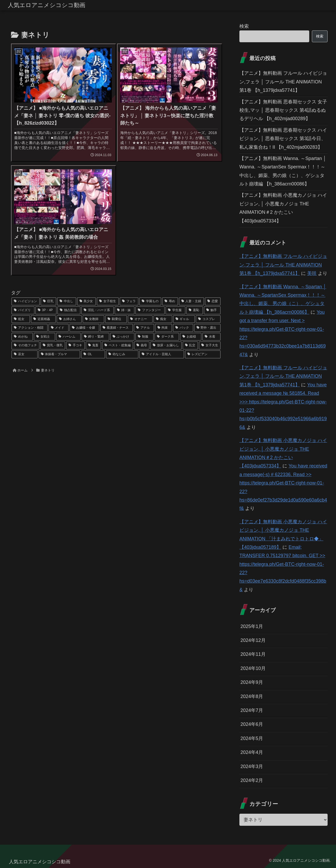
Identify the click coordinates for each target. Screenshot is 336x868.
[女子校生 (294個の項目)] (108, 301)
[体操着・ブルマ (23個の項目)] (59, 354)
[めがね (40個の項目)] (22, 337)
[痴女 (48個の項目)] (163, 319)
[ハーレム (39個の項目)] (68, 337)
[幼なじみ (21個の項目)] (122, 354)
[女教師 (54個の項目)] (93, 319)
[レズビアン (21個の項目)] (203, 354)
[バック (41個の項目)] (183, 328)
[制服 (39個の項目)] (145, 337)
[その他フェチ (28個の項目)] (25, 345)
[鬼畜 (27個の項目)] (93, 345)
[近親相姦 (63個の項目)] (43, 319)
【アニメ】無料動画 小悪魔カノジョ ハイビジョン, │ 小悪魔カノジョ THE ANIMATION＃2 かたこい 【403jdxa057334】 (283, 208)
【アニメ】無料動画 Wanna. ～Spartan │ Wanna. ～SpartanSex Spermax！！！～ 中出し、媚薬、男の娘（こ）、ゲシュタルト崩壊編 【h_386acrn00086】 (283, 171)
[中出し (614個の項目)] (67, 301)
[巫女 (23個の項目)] (25, 354)
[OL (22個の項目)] (93, 354)
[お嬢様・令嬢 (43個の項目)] (84, 328)
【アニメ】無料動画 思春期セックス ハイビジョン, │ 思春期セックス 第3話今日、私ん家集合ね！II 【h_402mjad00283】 (283, 139)
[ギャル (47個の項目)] (184, 319)
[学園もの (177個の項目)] (150, 301)
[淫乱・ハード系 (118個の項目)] (98, 310)
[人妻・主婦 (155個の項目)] (191, 301)
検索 (244, 26)
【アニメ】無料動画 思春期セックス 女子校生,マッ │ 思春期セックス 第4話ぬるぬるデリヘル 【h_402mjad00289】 (283, 110)
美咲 (312, 273)
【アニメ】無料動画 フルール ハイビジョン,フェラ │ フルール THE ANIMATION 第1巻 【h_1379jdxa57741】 (283, 82)
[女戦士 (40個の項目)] (44, 337)
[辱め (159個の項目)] (170, 301)
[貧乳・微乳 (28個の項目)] (53, 345)
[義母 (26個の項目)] (142, 345)
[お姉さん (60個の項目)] (69, 319)
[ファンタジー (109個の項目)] (150, 310)
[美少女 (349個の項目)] (86, 301)
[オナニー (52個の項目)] (140, 319)
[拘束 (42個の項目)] (164, 328)
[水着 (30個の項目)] (211, 337)
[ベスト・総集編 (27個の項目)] (118, 345)
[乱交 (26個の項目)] (190, 345)
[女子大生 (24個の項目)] (210, 345)
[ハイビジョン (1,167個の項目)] (26, 301)
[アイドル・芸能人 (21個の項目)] (162, 354)
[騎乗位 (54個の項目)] (116, 319)
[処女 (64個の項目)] (21, 319)
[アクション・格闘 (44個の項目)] (30, 328)
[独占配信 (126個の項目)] (69, 310)
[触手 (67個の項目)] (212, 310)
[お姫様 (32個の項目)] (191, 337)
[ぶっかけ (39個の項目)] (122, 337)
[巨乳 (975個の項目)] (48, 301)
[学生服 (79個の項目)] (175, 310)
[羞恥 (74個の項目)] (195, 310)
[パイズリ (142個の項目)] (23, 310)
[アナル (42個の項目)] (144, 328)
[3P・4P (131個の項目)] (46, 310)
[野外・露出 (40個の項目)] (208, 328)
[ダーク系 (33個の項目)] (167, 337)
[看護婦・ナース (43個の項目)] (117, 328)
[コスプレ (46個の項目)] (208, 319)
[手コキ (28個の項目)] (75, 345)
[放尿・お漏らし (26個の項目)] (166, 345)
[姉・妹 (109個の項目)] (125, 310)
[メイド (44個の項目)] (59, 328)
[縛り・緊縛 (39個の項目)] (95, 337)
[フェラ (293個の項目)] (129, 301)
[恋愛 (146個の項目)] (213, 301)
